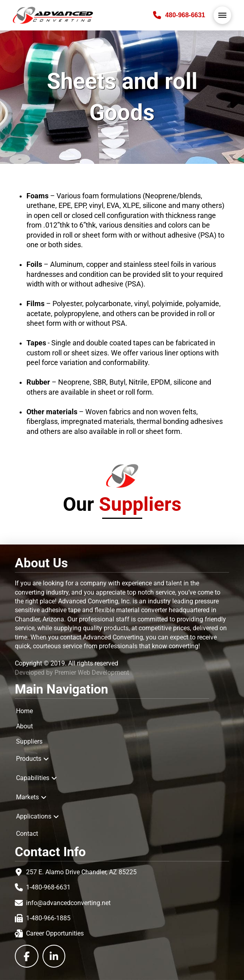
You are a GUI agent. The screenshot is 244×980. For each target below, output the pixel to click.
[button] (222, 15)
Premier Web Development (92, 672)
